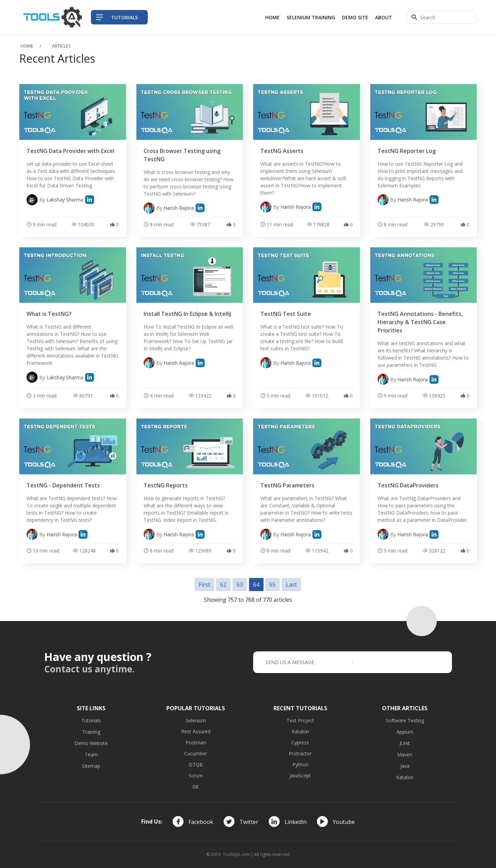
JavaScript (300, 776)
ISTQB (196, 764)
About (384, 17)
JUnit (405, 743)
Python (300, 764)
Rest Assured (196, 731)
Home (272, 17)
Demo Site (355, 17)
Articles (61, 46)
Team (91, 755)
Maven (405, 755)
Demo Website (91, 743)
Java (405, 766)
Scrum (196, 776)
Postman (196, 742)
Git (196, 787)
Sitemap (91, 766)
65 (272, 585)
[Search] (441, 17)
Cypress (300, 742)
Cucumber (196, 753)
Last (291, 585)
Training (91, 732)
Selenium (196, 720)
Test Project (300, 720)
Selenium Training (311, 17)
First (204, 585)
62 (223, 585)
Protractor (300, 753)
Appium (405, 732)
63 (240, 585)
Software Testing (405, 720)
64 (256, 585)
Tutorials (91, 720)
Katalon (300, 731)
